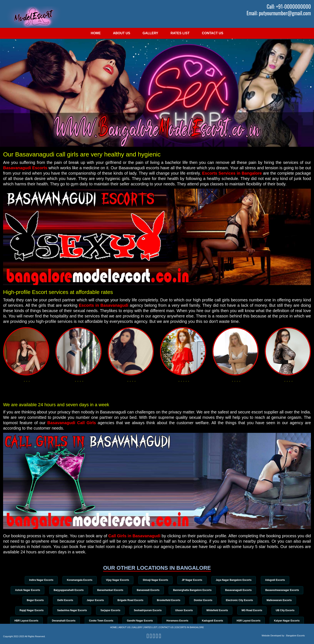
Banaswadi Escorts (148, 590)
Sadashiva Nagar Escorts (72, 610)
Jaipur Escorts (95, 600)
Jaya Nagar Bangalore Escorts (233, 580)
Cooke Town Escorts (101, 621)
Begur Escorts (35, 600)
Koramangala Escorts (79, 580)
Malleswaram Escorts (279, 600)
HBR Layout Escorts (26, 621)
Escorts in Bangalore (190, 627)
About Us (122, 33)
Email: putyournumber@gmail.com (279, 13)
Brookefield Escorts (169, 600)
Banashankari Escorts (110, 590)
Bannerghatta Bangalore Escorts (192, 590)
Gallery (150, 33)
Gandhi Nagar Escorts (140, 621)
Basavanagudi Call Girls (72, 423)
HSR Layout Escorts (249, 621)
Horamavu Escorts (177, 621)
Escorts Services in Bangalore (232, 173)
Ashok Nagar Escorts (28, 590)
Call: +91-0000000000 (289, 6)
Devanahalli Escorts (64, 621)
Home (96, 33)
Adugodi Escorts (275, 580)
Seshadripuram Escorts (148, 610)
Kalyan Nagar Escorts (287, 621)
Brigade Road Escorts (130, 600)
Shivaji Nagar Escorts (155, 580)
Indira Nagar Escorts (41, 580)
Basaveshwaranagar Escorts (282, 590)
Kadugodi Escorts (212, 621)
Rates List (180, 33)
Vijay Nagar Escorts (118, 580)
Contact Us (213, 33)
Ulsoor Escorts (184, 610)
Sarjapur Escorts (110, 610)
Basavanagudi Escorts (26, 168)
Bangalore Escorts (295, 636)
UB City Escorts (285, 610)
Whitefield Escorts (217, 610)
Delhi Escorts (65, 600)
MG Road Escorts (252, 610)
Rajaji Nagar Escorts (32, 610)
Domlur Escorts (203, 600)
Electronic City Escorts (239, 600)
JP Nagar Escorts (192, 580)
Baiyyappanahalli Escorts (69, 590)
